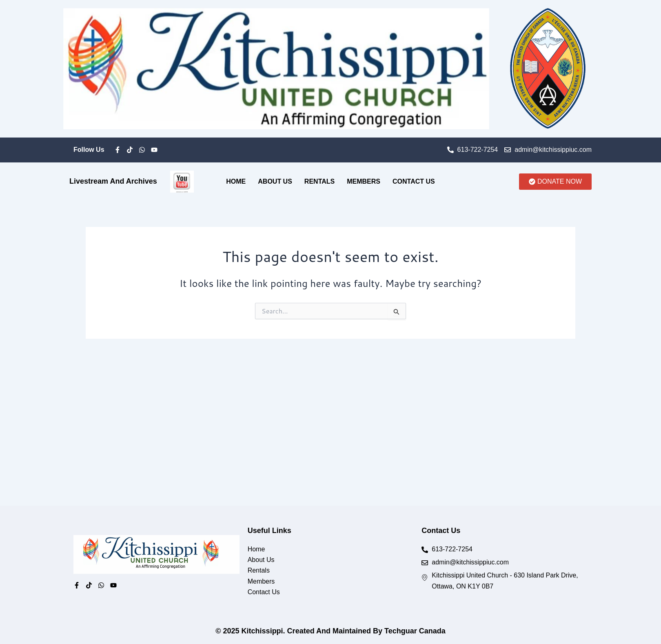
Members (364, 181)
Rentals (319, 181)
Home (236, 181)
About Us (275, 181)
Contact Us (414, 181)
